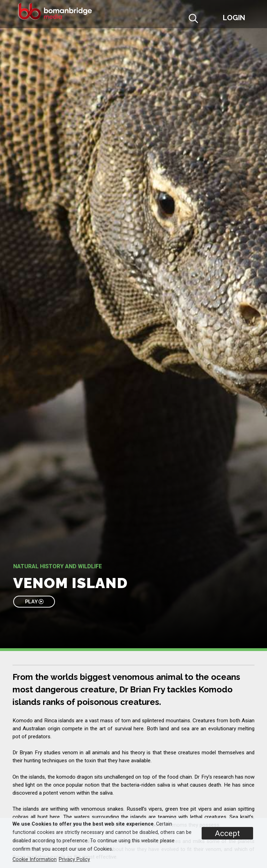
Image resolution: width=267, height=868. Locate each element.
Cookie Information (35, 859)
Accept (227, 833)
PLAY (34, 601)
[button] (211, 20)
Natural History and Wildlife (58, 566)
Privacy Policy (74, 859)
